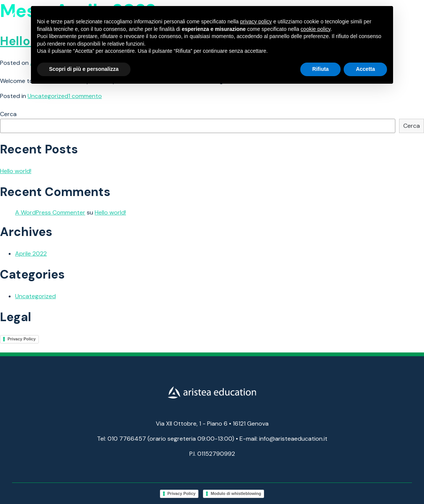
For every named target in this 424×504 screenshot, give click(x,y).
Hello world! (16, 171)
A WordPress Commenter (50, 212)
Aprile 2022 (31, 254)
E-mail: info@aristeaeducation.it (283, 439)
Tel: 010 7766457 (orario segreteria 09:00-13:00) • (167, 439)
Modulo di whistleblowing (236, 493)
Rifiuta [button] (321, 69)
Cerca (8, 114)
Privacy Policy (22, 339)
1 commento (85, 96)
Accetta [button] (365, 69)
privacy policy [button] (256, 21)
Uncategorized (48, 96)
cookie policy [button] (316, 29)
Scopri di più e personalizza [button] (84, 69)
